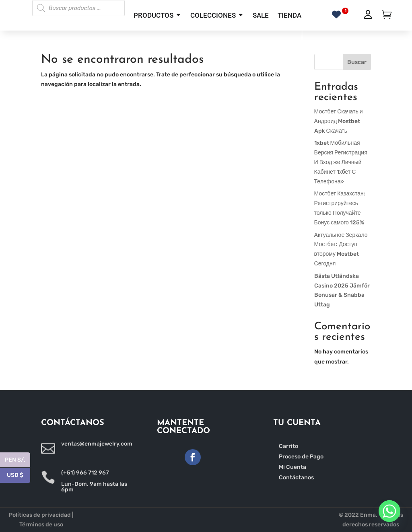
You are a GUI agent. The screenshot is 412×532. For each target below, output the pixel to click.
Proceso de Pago (301, 457)
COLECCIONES (213, 15)
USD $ (19, 476)
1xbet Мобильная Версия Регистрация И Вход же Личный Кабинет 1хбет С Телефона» (341, 162)
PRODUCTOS (153, 15)
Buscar (357, 62)
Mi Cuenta (293, 467)
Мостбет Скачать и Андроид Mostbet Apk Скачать (339, 121)
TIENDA (289, 15)
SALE (261, 15)
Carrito (288, 446)
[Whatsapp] (389, 511)
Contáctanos (296, 478)
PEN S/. (18, 460)
